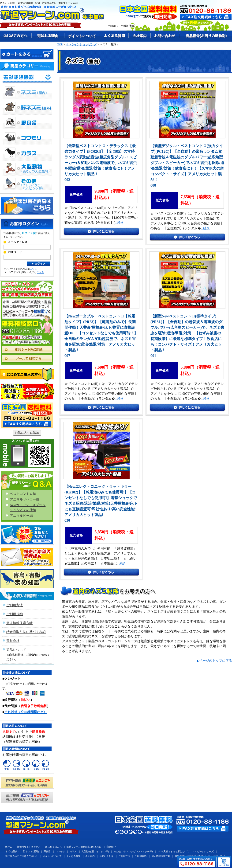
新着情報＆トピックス (29, 847)
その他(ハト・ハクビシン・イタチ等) (133, 851)
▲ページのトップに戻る (214, 661)
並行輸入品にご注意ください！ (22, 856)
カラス (73, 851)
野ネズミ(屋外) (31, 851)
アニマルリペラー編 (25, 499)
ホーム (9, 847)
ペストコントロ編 (23, 494)
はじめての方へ (53, 847)
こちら (33, 269)
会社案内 (90, 856)
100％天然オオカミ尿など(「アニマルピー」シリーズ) (186, 851)
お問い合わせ (106, 856)
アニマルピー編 (21, 516)
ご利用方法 (15, 605)
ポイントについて (52, 856)
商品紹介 (111, 847)
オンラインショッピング (81, 44)
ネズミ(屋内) (12, 851)
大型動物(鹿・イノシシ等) (95, 851)
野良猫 (47, 851)
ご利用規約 (15, 614)
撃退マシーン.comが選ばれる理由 (84, 847)
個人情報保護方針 (19, 623)
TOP (60, 44)
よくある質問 (73, 856)
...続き (119, 223)
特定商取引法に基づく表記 (26, 632)
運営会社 (13, 641)
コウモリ (60, 851)
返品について (16, 650)
